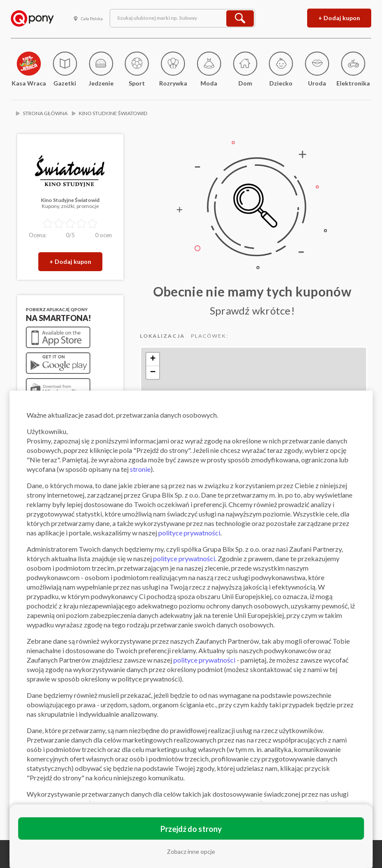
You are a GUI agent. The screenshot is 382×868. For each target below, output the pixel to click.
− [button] (153, 373)
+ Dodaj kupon (339, 18)
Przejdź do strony (191, 829)
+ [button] (153, 359)
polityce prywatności (189, 533)
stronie (140, 469)
